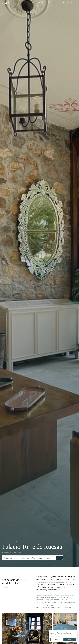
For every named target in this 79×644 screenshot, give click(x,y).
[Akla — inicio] (6, 3)
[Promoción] (51, 558)
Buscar (59, 558)
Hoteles (27, 3)
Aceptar (70, 639)
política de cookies (58, 636)
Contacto (50, 3)
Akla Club (34, 3)
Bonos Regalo (42, 3)
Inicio (22, 3)
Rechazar (57, 639)
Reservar (73, 3)
